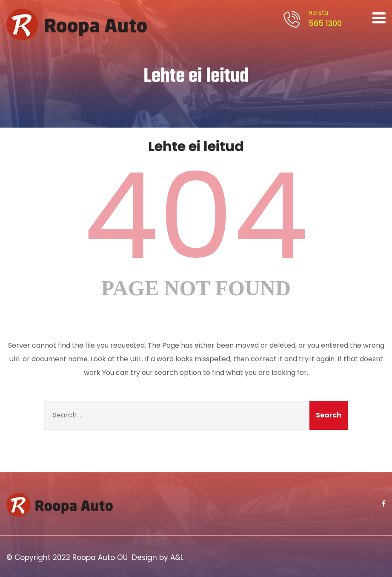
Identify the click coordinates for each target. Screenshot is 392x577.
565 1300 (324, 19)
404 (196, 216)
